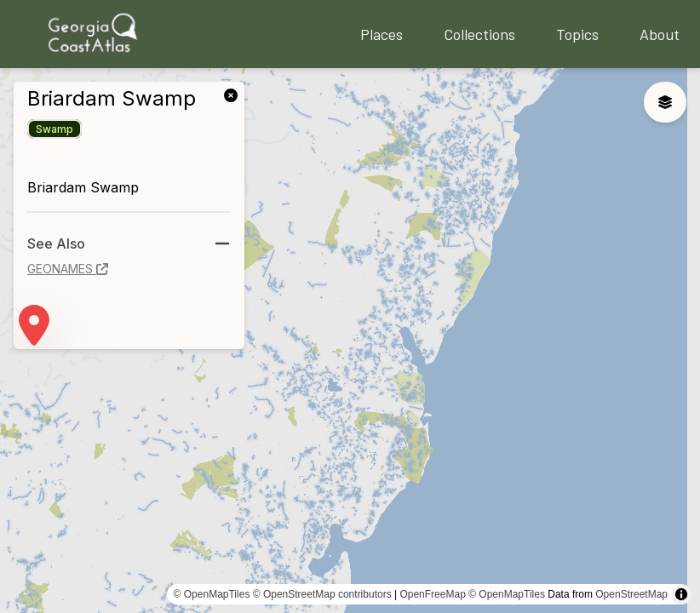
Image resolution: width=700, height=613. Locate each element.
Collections (479, 34)
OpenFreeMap (432, 594)
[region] (350, 341)
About (660, 34)
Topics (577, 34)
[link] (234, 94)
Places (382, 34)
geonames (68, 269)
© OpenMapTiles (212, 594)
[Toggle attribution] (681, 594)
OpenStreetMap (631, 594)
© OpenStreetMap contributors (322, 594)
